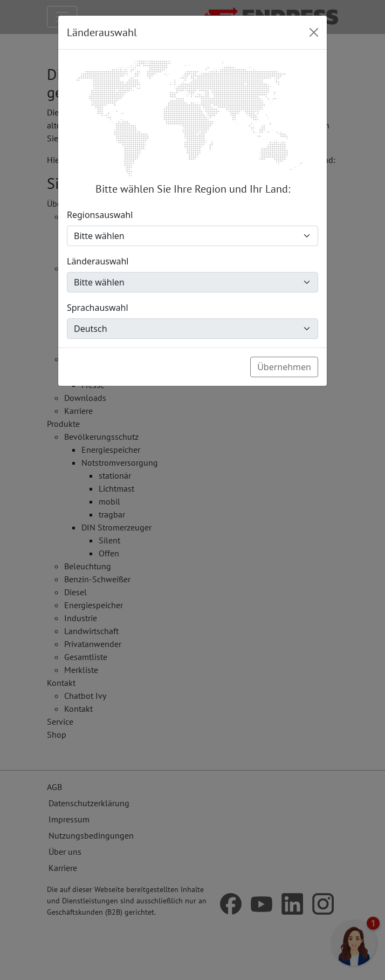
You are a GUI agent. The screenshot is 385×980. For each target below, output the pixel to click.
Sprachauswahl (98, 308)
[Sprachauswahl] (192, 329)
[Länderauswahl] (192, 282)
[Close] (314, 32)
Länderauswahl (98, 261)
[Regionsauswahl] (192, 236)
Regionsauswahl (100, 215)
